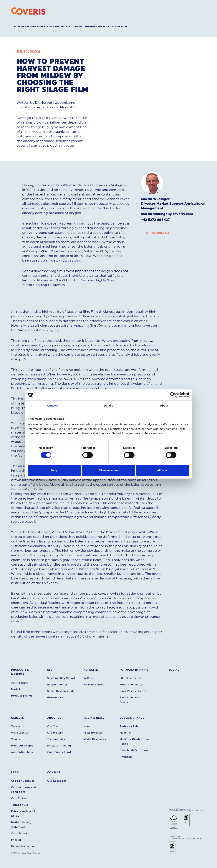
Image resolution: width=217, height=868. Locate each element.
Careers (18, 718)
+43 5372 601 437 (155, 220)
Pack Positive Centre (133, 691)
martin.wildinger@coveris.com (167, 214)
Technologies (56, 739)
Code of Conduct (23, 781)
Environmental (57, 685)
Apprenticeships (22, 752)
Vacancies (18, 726)
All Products (19, 683)
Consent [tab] (53, 406)
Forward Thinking (134, 670)
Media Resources (95, 739)
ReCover (89, 678)
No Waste (91, 670)
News (87, 726)
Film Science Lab (131, 678)
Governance (55, 698)
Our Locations (57, 781)
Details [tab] (109, 406)
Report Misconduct (24, 846)
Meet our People (22, 746)
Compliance (19, 834)
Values (15, 739)
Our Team (54, 726)
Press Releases (93, 733)
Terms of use (20, 805)
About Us (54, 718)
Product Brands (22, 696)
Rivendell (126, 757)
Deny (54, 470)
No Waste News (94, 685)
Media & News (94, 718)
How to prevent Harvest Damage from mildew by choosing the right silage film (70, 27)
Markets (16, 689)
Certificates (19, 798)
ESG (50, 670)
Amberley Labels (130, 726)
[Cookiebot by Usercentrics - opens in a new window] (173, 395)
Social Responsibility (61, 691)
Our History (55, 733)
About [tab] (164, 406)
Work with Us (20, 733)
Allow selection (109, 470)
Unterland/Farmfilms (134, 750)
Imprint (16, 840)
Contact (54, 772)
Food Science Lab (131, 685)
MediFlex (125, 733)
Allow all (163, 470)
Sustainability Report (61, 678)
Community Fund (59, 752)
